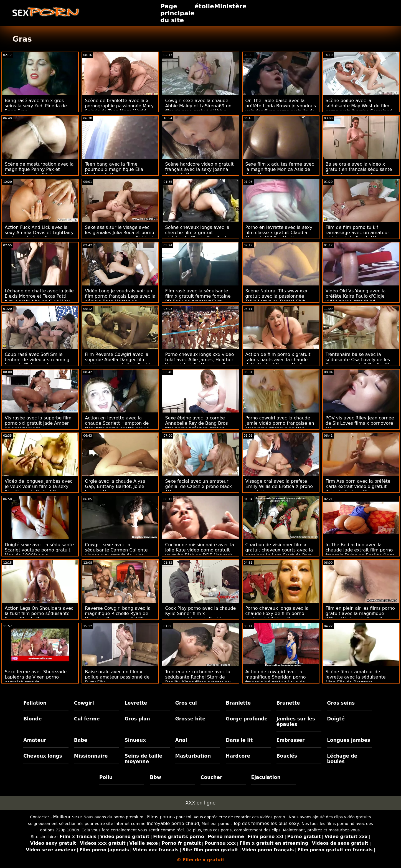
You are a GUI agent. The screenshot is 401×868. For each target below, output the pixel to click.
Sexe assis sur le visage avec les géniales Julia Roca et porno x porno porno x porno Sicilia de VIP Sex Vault (120, 235)
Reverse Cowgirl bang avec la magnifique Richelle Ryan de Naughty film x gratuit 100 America (118, 616)
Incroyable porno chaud (173, 823)
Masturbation (193, 756)
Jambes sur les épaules (296, 722)
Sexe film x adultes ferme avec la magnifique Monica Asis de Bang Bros (280, 169)
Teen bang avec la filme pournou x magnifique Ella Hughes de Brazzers (114, 169)
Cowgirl (84, 703)
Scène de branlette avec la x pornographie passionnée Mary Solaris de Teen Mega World (119, 106)
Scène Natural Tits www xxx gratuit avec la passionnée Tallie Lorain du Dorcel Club (276, 296)
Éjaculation (266, 777)
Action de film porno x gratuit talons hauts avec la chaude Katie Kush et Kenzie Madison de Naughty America (278, 362)
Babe (81, 740)
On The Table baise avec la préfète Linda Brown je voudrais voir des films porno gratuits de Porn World (281, 108)
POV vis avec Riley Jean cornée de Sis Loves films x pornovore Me (360, 423)
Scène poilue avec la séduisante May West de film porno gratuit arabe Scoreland (359, 106)
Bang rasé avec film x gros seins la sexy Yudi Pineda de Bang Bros (36, 106)
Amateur (35, 740)
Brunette (288, 703)
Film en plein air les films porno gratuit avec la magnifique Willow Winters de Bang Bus (360, 613)
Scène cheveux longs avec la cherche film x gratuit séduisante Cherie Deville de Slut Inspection (197, 235)
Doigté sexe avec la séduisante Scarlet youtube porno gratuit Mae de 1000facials (39, 550)
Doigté (336, 719)
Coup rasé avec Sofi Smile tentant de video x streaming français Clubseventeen (37, 360)
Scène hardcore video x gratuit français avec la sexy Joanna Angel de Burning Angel (199, 169)
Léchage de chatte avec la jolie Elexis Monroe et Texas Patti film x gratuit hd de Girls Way (39, 296)
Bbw (155, 777)
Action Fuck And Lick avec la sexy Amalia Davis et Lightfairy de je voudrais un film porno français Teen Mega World (39, 235)
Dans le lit (239, 740)
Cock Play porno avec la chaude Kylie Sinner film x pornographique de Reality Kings (200, 616)
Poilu (106, 777)
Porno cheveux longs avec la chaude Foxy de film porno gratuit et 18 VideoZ (277, 613)
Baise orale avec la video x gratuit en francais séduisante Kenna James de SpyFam (359, 169)
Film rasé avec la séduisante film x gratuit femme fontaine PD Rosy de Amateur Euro (198, 296)
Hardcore (238, 756)
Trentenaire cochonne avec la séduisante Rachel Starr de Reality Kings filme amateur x (198, 677)
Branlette (238, 703)
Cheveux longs (43, 756)
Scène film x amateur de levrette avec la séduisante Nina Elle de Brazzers (356, 677)
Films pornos (161, 817)
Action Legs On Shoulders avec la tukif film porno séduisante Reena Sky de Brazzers (39, 613)
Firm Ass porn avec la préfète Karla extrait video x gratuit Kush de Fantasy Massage (358, 486)
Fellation (35, 703)
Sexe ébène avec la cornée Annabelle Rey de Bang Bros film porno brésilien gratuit (196, 423)
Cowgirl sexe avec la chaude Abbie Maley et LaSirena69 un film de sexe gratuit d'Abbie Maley (198, 108)
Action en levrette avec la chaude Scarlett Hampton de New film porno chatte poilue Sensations (117, 426)
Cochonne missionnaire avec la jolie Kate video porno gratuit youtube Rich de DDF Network (200, 550)
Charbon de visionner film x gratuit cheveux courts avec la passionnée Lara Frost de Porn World (279, 553)
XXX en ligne (200, 803)
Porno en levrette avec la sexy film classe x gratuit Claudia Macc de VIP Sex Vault (279, 233)
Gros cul (186, 703)
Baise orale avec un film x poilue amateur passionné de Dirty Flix (117, 677)
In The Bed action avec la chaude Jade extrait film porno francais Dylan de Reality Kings (360, 550)
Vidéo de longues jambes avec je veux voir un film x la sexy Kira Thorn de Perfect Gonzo (39, 486)
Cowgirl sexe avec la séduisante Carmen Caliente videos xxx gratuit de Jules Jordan (116, 553)
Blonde (32, 719)
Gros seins (341, 703)
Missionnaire (91, 756)
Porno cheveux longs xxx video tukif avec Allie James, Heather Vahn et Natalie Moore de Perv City (199, 362)
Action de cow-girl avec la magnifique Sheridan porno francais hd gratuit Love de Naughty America (276, 680)
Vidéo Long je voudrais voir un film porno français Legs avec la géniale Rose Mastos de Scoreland (120, 299)
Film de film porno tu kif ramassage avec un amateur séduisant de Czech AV (357, 233)
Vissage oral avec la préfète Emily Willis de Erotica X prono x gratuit (279, 486)
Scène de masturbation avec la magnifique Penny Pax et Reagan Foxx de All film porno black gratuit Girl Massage (39, 172)
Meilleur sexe (68, 817)
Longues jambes (348, 740)
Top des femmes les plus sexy (266, 823)
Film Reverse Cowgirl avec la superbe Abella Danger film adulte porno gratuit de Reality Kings (119, 362)
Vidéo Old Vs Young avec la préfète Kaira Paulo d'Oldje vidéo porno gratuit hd (356, 296)
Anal (181, 740)
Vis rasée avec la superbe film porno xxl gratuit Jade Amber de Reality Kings (38, 423)
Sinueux (135, 740)
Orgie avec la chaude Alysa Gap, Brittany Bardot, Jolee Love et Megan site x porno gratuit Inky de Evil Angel (115, 489)
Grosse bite (190, 719)
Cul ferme (87, 719)
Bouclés (287, 756)
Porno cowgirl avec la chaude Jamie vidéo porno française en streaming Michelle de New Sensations (280, 426)
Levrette (136, 703)
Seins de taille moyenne (143, 759)
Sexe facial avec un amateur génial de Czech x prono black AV (198, 486)
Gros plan (137, 719)
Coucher (211, 777)
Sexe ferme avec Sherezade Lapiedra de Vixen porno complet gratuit (36, 677)
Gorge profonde (247, 719)
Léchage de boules (342, 759)
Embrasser (291, 740)
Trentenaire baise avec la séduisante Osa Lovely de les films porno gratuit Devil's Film (359, 360)
